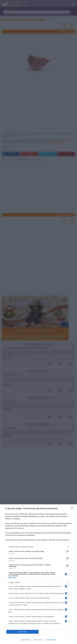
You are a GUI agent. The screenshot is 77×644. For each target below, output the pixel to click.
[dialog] (38, 574)
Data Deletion (26, 640)
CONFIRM (22, 632)
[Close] (73, 509)
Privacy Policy (51, 640)
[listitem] (39, 547)
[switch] (67, 551)
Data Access (38, 640)
